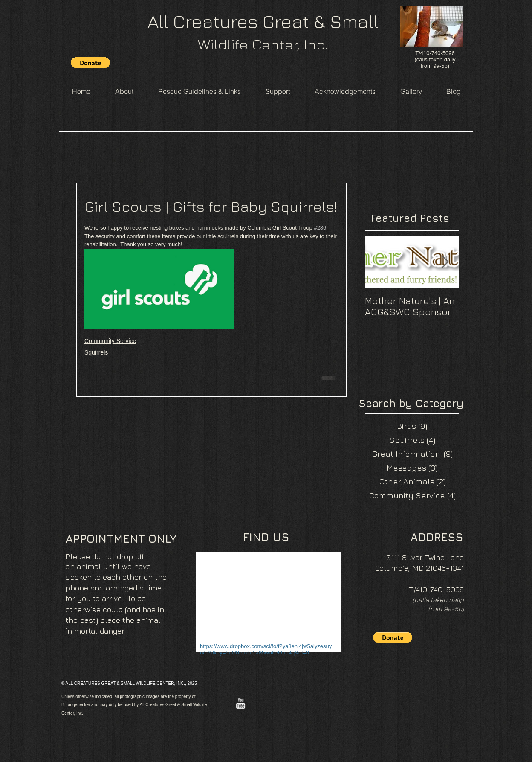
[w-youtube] (240, 703)
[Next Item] (445, 263)
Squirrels (96, 352)
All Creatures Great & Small (263, 21)
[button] (90, 63)
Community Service (110, 341)
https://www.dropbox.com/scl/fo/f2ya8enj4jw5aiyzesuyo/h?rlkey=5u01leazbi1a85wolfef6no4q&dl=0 (266, 649)
